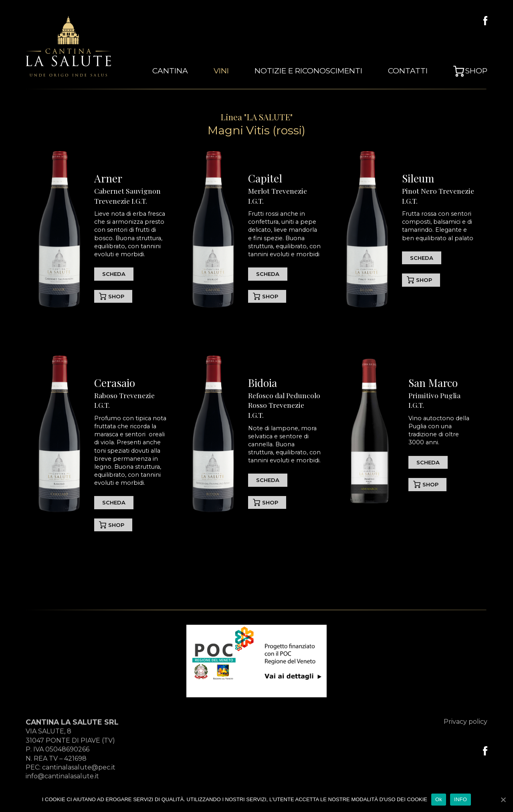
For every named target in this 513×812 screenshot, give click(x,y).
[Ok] (503, 800)
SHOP (117, 296)
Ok (439, 799)
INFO (460, 799)
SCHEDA (114, 274)
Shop (478, 72)
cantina (195, 72)
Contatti (413, 72)
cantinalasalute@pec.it (79, 768)
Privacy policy (466, 722)
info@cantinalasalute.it (62, 777)
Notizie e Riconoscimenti (323, 72)
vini (243, 72)
